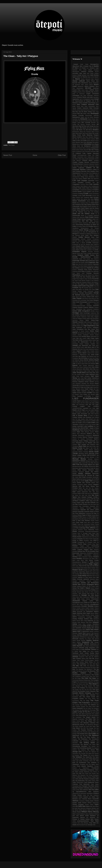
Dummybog (76, 239)
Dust (74, 243)
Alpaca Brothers (89, 86)
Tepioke (97, 660)
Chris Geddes (91, 171)
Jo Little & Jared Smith (82, 364)
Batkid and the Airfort (87, 117)
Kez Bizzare (90, 384)
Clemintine (91, 181)
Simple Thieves (94, 608)
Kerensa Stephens (78, 382)
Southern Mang (81, 630)
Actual (79, 75)
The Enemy (95, 693)
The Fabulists (91, 695)
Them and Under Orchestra (80, 761)
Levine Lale (86, 412)
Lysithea (90, 426)
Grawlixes (96, 309)
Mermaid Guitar (94, 453)
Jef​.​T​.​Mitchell (76, 360)
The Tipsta (89, 754)
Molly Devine (82, 470)
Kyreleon (80, 396)
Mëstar (84, 455)
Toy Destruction (80, 781)
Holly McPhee (87, 327)
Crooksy (81, 194)
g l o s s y (95, 288)
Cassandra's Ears (82, 157)
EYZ (82, 264)
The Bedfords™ (88, 669)
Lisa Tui (75, 419)
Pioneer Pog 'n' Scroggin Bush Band (84, 533)
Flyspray (84, 282)
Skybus (97, 610)
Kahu (97, 374)
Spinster (79, 635)
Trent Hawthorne (89, 782)
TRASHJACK (80, 782)
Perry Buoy (81, 526)
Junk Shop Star (91, 373)
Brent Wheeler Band (78, 142)
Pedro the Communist (84, 524)
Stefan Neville (76, 641)
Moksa (74, 470)
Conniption (95, 190)
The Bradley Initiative (86, 672)
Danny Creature (81, 203)
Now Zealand (82, 497)
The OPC (83, 728)
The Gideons (92, 705)
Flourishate (95, 279)
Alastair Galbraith (79, 81)
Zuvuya (90, 825)
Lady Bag (92, 403)
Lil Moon (96, 416)
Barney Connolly (78, 115)
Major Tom (80, 432)
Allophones (80, 86)
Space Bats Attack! (92, 629)
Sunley (87, 653)
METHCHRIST (92, 455)
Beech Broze (92, 119)
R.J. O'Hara (95, 548)
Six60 (74, 610)
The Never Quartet (78, 726)
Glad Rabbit (90, 300)
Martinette (92, 441)
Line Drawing (87, 417)
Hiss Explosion (77, 327)
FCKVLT (75, 270)
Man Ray (96, 434)
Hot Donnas (81, 333)
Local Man (79, 421)
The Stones (91, 750)
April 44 (82, 99)
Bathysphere (76, 117)
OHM (94, 501)
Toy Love (88, 781)
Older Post (62, 155)
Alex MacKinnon (83, 83)
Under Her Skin (88, 795)
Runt (88, 576)
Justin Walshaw (90, 374)
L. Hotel (96, 396)
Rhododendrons (77, 562)
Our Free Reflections (79, 513)
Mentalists (81, 453)
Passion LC (85, 517)
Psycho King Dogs (93, 544)
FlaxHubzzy (76, 275)
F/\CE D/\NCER (88, 264)
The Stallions (82, 750)
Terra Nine (75, 662)
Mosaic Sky (89, 472)
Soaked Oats (88, 619)
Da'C (82, 197)
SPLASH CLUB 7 (88, 635)
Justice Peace (81, 374)
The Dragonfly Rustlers (92, 688)
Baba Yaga (96, 112)
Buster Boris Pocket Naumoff (80, 150)
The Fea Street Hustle (87, 697)
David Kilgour (76, 208)
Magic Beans (92, 430)
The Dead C (94, 684)
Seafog (93, 590)
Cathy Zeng (81, 159)
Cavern (97, 159)
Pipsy (79, 535)
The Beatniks (80, 669)
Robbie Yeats (95, 568)
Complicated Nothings (86, 190)
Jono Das (93, 369)
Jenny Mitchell (84, 360)
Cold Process (76, 186)
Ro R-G (74, 568)
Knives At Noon (82, 393)
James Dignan (82, 353)
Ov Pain (94, 513)
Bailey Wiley (87, 114)
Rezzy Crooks (94, 560)
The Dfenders (76, 686)
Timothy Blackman (84, 772)
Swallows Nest (85, 655)
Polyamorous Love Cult (88, 537)
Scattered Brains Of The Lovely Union (88, 586)
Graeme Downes (78, 307)
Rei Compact (77, 555)
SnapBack (89, 617)
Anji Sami (83, 95)
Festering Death (77, 271)
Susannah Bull (76, 655)
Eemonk (87, 246)
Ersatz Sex (90, 259)
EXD (87, 262)
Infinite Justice (92, 340)
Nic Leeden (95, 488)
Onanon (85, 504)
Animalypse (76, 95)
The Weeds (76, 759)
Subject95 (75, 648)
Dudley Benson (84, 237)
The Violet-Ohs (87, 757)
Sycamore (82, 657)
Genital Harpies (77, 291)
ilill (79, 340)
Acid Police (90, 73)
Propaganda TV (82, 542)
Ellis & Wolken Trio (89, 250)
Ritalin (97, 566)
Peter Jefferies (91, 528)
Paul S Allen (77, 521)
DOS (97, 230)
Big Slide (96, 126)
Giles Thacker (77, 298)
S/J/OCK (75, 577)
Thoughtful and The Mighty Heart (89, 764)
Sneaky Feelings (78, 619)
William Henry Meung (90, 812)
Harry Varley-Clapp (92, 320)
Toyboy (93, 781)
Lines (93, 417)
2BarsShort (76, 66)
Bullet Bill (80, 146)
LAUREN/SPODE (77, 408)
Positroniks (96, 539)
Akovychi (88, 79)
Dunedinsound (95, 241)
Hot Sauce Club (89, 333)
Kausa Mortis (76, 380)
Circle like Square (77, 179)
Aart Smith (83, 70)
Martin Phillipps (84, 441)
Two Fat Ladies (93, 790)
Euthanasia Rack (93, 261)
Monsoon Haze (93, 470)
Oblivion (79, 499)
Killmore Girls (95, 385)
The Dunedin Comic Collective (86, 691)
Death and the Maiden (81, 214)
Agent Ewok (76, 77)
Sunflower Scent (78, 653)
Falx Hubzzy (84, 266)
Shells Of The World (90, 603)
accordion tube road (79, 73)
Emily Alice (80, 253)
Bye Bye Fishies (94, 150)
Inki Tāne (96, 342)
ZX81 (94, 825)
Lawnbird (85, 408)
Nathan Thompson (78, 484)
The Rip (80, 737)
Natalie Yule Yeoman (84, 483)
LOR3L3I (84, 423)
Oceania (84, 499)
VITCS (90, 803)
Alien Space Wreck (87, 85)
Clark (79, 180)
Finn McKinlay (95, 271)
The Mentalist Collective (88, 723)
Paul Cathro (92, 517)
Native (86, 484)
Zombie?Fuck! (84, 825)
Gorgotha (89, 306)
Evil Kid (78, 262)
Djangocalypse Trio (87, 228)
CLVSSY (88, 183)
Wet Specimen (82, 808)
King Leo (83, 387)
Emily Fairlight (87, 253)
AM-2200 (88, 88)
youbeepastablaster (83, 821)
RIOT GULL (76, 566)
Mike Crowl (82, 463)
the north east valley (90, 726)
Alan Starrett (95, 79)
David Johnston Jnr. (93, 206)
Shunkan (91, 606)
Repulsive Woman (87, 557)
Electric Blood (83, 248)
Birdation (96, 130)
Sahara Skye (92, 577)
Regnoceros (83, 553)
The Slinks (92, 744)
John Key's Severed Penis (84, 367)
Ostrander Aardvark (84, 512)
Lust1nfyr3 (80, 426)
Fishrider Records (92, 273)
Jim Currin (84, 362)
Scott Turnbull (95, 588)
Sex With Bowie (93, 595)
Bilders (78, 128)
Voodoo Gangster (78, 805)
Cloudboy (81, 183)
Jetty (80, 362)
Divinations (87, 225)
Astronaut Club (93, 104)
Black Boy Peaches (85, 132)
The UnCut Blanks (93, 755)
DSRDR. (75, 237)
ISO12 (79, 347)
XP (78, 819)
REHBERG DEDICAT (93, 553)
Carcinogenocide (82, 155)
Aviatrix (79, 108)
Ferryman (96, 270)
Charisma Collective (89, 164)
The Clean (11, 145)
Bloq (84, 137)
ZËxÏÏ (78, 825)
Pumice (75, 546)
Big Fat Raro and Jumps (86, 126)
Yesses (96, 819)
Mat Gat (85, 443)
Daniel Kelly (90, 201)
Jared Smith (95, 355)
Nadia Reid (89, 481)
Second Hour (81, 592)
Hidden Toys (80, 326)
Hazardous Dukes (92, 322)
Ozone (80, 515)
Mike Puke (76, 464)
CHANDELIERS (94, 162)
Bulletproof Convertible (91, 146)
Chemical (86, 166)
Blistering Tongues (93, 135)
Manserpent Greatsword (85, 435)
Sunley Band (94, 653)
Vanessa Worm (87, 799)
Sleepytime (89, 612)
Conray (84, 192)
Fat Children (76, 268)
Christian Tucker (94, 175)
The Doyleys (81, 688)
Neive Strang (90, 486)
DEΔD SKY (95, 219)
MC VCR (93, 448)
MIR (83, 466)
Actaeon (75, 75)
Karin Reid (81, 378)
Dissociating (79, 225)
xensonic (93, 817)
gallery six (81, 289)
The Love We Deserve (93, 715)
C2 (73, 153)
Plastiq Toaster (77, 537)
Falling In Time (76, 266)
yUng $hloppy (84, 823)
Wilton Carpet (76, 814)
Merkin (86, 453)
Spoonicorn (76, 637)
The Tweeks (84, 755)
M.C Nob (96, 426)
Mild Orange (84, 465)
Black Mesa (76, 133)
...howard (75, 64)
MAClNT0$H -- (85, 428)
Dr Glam (83, 232)
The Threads (82, 754)
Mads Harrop (84, 430)
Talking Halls (85, 658)
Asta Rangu (92, 103)
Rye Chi (92, 576)
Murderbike (96, 477)
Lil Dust (90, 416)
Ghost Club (91, 297)
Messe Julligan (77, 455)
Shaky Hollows (86, 599)
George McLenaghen (86, 293)
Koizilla (89, 393)
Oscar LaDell (94, 510)
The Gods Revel (91, 707)
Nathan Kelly (95, 483)
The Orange (90, 728)
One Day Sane (92, 504)
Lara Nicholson (80, 405)
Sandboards (76, 583)
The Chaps (78, 678)
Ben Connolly (86, 123)
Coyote (89, 192)
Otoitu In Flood (94, 512)
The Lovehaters (77, 717)
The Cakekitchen (86, 675)
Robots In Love (88, 570)
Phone (75, 531)
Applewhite (76, 99)
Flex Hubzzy (95, 275)
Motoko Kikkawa (84, 473)
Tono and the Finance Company (85, 779)
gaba (74, 289)
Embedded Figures (79, 251)
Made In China (94, 428)
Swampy (75, 657)
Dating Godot (91, 205)
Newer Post (8, 155)
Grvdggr (76, 313)
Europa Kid (84, 261)
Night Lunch (76, 492)
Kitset (74, 391)
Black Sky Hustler (94, 133)
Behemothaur (89, 121)
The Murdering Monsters (92, 725)
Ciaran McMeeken (90, 177)
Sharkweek (76, 601)
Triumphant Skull (77, 786)
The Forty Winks (90, 699)
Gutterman (93, 313)
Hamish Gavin (90, 315)
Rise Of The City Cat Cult (87, 566)
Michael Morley (79, 459)
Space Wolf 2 (77, 631)
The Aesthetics (81, 664)
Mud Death (82, 477)
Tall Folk (92, 658)
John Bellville (92, 364)
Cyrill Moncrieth (87, 195)
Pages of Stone (87, 515)
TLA (77, 773)
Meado (91, 450)
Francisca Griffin (94, 284)
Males (97, 432)
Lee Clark (92, 408)
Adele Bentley (94, 75)
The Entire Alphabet (79, 695)
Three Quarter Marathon (85, 766)
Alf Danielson (76, 85)
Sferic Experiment (84, 597)
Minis (94, 465)
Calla (84, 153)
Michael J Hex (94, 457)
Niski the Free (89, 494)
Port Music (86, 539)
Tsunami (80, 788)
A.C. (88, 68)
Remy (80, 557)
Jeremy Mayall (94, 360)
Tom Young (89, 775)
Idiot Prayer (91, 338)
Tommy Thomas (87, 777)
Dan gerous (84, 199)
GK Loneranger (82, 300)
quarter (90, 548)
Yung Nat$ (92, 823)
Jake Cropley (91, 351)
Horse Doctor (85, 331)
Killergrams (88, 385)
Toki (80, 773)
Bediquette (84, 119)
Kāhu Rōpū (76, 376)
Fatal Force (84, 268)
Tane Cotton (81, 660)
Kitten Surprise (82, 391)
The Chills (85, 678)
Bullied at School (77, 148)
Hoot (97, 329)
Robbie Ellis (80, 568)
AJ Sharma (84, 77)
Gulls (81, 313)
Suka (83, 649)
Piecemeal (81, 531)
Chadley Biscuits (84, 162)
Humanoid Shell (77, 336)
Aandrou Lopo (94, 68)
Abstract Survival (87, 72)
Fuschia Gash (88, 288)
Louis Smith (91, 423)
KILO (79, 387)
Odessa (89, 499)
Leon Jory (88, 410)
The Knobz (93, 710)
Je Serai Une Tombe (93, 358)
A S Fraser (82, 68)
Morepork (81, 472)
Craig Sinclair (95, 192)
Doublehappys (76, 232)
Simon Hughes (85, 608)
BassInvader (89, 115)
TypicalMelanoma (81, 792)
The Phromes (84, 732)
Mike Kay (88, 463)
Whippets (89, 808)
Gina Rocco (85, 298)
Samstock (82, 581)
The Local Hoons (81, 715)
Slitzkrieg (80, 613)
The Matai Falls (90, 719)
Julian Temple (95, 371)
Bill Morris (89, 130)
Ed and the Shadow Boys (86, 244)
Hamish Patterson (81, 317)
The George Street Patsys (80, 705)
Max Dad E (90, 446)
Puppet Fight (85, 546)
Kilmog (75, 387)
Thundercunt (76, 770)
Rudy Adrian (82, 575)
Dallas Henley (76, 199)
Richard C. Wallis (88, 562)
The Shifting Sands (87, 743)
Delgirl (79, 219)
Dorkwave (92, 230)
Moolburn (75, 472)
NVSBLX (96, 497)
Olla (74, 504)
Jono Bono (86, 369)
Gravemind (90, 309)
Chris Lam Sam (85, 173)
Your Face (95, 821)
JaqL (89, 355)
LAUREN (96, 406)
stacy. (94, 637)
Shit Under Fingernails (83, 604)
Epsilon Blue (94, 255)
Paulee (93, 521)
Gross (97, 311)
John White (95, 367)
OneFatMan (86, 506)
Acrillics (97, 73)
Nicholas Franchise (78, 490)
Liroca (97, 417)
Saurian (84, 585)
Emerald (90, 252)
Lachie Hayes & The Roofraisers (90, 401)
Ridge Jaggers (94, 564)
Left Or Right (81, 410)
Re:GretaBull (91, 551)
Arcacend (87, 99)
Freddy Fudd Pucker (79, 286)
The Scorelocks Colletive (87, 741)
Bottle (85, 141)
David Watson (90, 210)
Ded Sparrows (81, 217)
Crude (86, 193)
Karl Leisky (88, 378)
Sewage (84, 595)
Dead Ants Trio (89, 212)
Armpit (96, 99)
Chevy (97, 166)
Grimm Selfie (77, 311)
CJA (74, 180)
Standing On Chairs (85, 639)
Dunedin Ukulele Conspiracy (90, 239)
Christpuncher (76, 177)
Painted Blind (95, 515)
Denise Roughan (87, 219)
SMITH (75, 617)
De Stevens (79, 212)
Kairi (92, 376)
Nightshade (85, 492)
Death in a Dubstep (87, 215)
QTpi (86, 548)
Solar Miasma (81, 622)
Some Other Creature (85, 624)
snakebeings (82, 617)
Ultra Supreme (93, 792)
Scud (74, 590)
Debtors (75, 217)
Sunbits (97, 651)
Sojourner (90, 621)
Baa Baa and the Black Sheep (82, 112)
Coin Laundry (94, 184)
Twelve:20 (96, 788)
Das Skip (84, 205)
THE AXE (83, 666)
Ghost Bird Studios (81, 297)
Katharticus (95, 378)
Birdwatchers (76, 132)
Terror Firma (89, 662)
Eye (74, 264)
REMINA (75, 557)
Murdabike (89, 477)
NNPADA (96, 494)
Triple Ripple (95, 784)
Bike (74, 128)
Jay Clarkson (82, 356)
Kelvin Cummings (86, 380)
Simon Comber (77, 608)
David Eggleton (84, 206)
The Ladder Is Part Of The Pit (86, 711)
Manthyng (96, 435)
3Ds (81, 66)
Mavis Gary (82, 446)
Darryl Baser (95, 203)
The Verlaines (77, 757)
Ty (73, 792)
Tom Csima (85, 773)
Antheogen (90, 95)
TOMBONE (79, 777)
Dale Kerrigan (94, 197)
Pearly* (75, 524)
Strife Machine (77, 646)
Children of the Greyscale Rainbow (86, 169)
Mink (97, 465)
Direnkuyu (85, 223)
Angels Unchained (92, 94)
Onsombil (92, 506)
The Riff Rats (84, 735)
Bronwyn (90, 142)
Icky (77, 338)
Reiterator (96, 555)
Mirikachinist (92, 466)
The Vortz (96, 757)
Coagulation (76, 184)
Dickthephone (77, 221)
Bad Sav (80, 114)
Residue (79, 558)
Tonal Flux (95, 777)
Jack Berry (88, 347)
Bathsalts (96, 115)
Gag (77, 289)
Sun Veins (90, 651)
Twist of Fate (76, 790)
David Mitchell (81, 210)
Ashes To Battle (83, 103)
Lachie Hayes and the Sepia (80, 403)
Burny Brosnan (87, 148)
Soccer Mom (80, 621)
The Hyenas (76, 710)
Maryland (79, 443)
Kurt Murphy (91, 394)
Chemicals (92, 166)
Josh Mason (79, 371)
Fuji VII (81, 288)
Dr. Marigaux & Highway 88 (86, 234)
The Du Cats (88, 690)
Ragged (86, 550)
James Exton (91, 353)
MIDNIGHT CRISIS (79, 461)
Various (75, 801)
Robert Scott (77, 570)
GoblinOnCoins (92, 302)
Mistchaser (75, 468)
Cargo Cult (91, 155)
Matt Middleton (91, 445)
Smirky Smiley (95, 615)
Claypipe (84, 180)
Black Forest (95, 132)
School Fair (76, 588)
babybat (75, 114)
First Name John (78, 273)
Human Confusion (83, 335)
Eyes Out (78, 264)
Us (90, 797)
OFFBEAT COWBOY (79, 501)
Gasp (93, 289)
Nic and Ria (87, 488)
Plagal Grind (95, 535)
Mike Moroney (95, 463)
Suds (74, 649)
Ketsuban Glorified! (81, 384)
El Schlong (96, 246)
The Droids (76, 690)
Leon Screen (95, 410)
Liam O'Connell (82, 414)
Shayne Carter (88, 601)
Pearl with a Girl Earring (91, 522)
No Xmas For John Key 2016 (82, 495)
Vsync (97, 804)
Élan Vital (75, 248)
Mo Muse (96, 468)
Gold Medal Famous (89, 304)
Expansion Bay (94, 262)
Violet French (82, 803)
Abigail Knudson (93, 70)
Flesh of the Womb (86, 275)
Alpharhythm (80, 88)
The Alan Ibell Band (93, 664)
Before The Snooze (80, 121)
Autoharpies (92, 106)
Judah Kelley (87, 371)
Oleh (97, 503)
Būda (93, 144)
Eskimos (96, 259)
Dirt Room (92, 223)
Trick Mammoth (84, 784)
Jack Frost (83, 349)
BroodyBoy (96, 142)
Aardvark (75, 70)
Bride (85, 142)
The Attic (76, 666)
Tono (74, 779)
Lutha (85, 426)
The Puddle (92, 734)
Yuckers (75, 823)
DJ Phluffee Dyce (92, 226)
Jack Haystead (90, 349)
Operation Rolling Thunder (82, 508)
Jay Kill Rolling (83, 358)
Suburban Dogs (83, 648)
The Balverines (91, 666)
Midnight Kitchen (90, 461)
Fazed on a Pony (93, 268)
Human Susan (94, 335)
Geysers (93, 295)
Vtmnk (74, 806)
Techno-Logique (89, 660)
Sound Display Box (88, 628)
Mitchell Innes (82, 468)
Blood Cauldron (77, 137)
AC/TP (97, 72)
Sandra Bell (76, 585)
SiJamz (96, 606)
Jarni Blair (75, 356)
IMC (81, 340)
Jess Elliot (75, 362)
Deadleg (96, 212)
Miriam (86, 466)
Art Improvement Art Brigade (82, 101)
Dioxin (80, 223)
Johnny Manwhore (77, 369)
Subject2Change (94, 646)
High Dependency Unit (91, 326)
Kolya (94, 393)
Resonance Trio (87, 559)
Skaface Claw (83, 610)
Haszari (75, 322)
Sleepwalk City (81, 612)
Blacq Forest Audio (79, 135)
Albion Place (90, 81)
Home (35, 155)
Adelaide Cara (86, 75)
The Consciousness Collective (85, 682)
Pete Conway (92, 526)
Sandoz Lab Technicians (90, 583)
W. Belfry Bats (81, 806)
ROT (81, 574)
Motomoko (95, 474)
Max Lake (96, 446)
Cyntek (80, 195)
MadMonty (76, 430)
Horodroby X (76, 331)
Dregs (83, 235)
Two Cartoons (84, 790)
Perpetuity (75, 526)
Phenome (91, 530)
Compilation (76, 190)
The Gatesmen (95, 703)
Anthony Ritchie (82, 97)
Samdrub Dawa (94, 579)
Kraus (85, 394)
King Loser (90, 387)
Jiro (96, 362)
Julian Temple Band (79, 373)
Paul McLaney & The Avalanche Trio (89, 519)
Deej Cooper (89, 217)
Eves (74, 262)
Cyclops (75, 195)
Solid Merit (89, 622)
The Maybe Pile (90, 721)
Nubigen (90, 497)
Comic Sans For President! (90, 188)
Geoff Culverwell (88, 291)
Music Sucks (76, 479)
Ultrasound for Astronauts (79, 793)
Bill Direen (83, 128)
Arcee (92, 99)
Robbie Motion (87, 568)
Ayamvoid (83, 110)
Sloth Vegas (86, 613)
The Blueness (91, 671)
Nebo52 (90, 484)
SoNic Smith (87, 626)
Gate (97, 289)
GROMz (93, 311)
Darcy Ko (88, 203)
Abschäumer (76, 72)
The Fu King (85, 701)
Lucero (87, 425)
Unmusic (75, 797)
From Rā (96, 286)
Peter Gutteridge (80, 528)
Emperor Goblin (83, 255)
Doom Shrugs (84, 230)
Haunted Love (82, 322)
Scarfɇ (74, 586)
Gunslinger (87, 313)
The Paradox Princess (85, 730)
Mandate (75, 435)
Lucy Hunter (92, 425)
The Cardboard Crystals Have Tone (82, 677)
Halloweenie (83, 315)
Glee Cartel (76, 302)
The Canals (95, 675)
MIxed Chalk (90, 468)
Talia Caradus (77, 658)
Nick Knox (87, 490)
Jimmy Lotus (91, 362)
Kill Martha (82, 385)
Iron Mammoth (83, 345)
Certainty (96, 161)
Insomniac (75, 344)
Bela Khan (96, 121)
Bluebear (96, 137)
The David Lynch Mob (82, 684)
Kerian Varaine (89, 382)
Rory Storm (86, 572)
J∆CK (83, 347)
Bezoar (94, 124)
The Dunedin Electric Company (86, 692)
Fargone (96, 266)
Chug (82, 177)
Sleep (74, 612)
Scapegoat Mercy (93, 585)
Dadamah (87, 197)
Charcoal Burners (78, 164)
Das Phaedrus (77, 205)
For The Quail (79, 284)
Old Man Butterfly (90, 503)
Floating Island (91, 277)
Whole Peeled (77, 812)
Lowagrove (81, 425)
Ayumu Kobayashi (91, 110)
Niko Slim (92, 492)
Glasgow (96, 300)
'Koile (82, 64)
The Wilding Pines (84, 759)
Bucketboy (88, 144)
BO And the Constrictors (79, 139)
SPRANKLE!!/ (83, 637)
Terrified (82, 662)
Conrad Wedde (77, 192)
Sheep (82, 603)
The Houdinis (95, 708)
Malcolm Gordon (89, 432)
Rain (91, 550)
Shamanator (95, 599)
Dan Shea (91, 199)
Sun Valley (83, 651)
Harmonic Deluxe (78, 320)
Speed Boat (82, 633)
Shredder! (84, 606)
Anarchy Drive (81, 92)
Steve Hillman (77, 642)
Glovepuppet (84, 302)
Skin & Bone (91, 610)
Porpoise (80, 539)
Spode (97, 635)
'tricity (87, 64)
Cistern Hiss (87, 179)
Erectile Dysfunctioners (82, 257)
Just (75, 374)
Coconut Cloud (84, 184)
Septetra (96, 592)
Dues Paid (95, 237)
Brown (74, 144)
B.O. (97, 110)
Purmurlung (95, 546)
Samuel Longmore (93, 581)
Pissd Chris (86, 535)
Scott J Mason (85, 588)
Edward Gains (80, 246)
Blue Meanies (90, 137)
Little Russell (89, 419)
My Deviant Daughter (86, 479)
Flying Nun (79, 282)
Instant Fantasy (84, 344)
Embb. (97, 250)
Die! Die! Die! (87, 221)
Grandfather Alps (81, 309)
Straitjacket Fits (88, 642)
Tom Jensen (92, 773)
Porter (91, 539)
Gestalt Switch (85, 295)
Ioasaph (75, 345)
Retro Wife (84, 560)
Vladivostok (96, 803)
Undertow (96, 795)
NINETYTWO (81, 494)
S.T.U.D (97, 576)
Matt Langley (82, 445)
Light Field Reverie (93, 414)
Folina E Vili (90, 282)
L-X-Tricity (88, 396)
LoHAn (93, 421)
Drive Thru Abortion (92, 235)
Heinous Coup (85, 324)
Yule (79, 823)
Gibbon (97, 297)
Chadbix (75, 162)
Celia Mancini (77, 161)
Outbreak (88, 513)
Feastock (80, 270)
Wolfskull (91, 814)
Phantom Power (83, 530)
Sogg (85, 621)
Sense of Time (89, 592)
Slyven (92, 613)
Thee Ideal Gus (94, 759)
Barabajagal (95, 113)
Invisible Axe (95, 344)
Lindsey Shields (77, 417)
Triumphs (85, 786)
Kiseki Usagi (89, 389)
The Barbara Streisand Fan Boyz (87, 668)
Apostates (96, 97)
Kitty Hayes (91, 391)
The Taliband (92, 752)
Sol (95, 621)
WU (87, 817)
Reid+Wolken (88, 555)
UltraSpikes (90, 793)
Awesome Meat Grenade (91, 108)
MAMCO (89, 434)
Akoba (83, 79)
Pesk (86, 526)
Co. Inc (96, 183)
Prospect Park (92, 542)
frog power (90, 286)
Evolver (83, 262)
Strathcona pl (94, 644)
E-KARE (89, 243)
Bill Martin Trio (81, 130)
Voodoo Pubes (89, 805)
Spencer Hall (90, 633)
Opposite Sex (85, 510)
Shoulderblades (77, 606)
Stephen (83, 641)
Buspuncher (95, 148)
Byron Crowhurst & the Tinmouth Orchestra (84, 151)
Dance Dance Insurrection (86, 200)
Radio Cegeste (77, 550)
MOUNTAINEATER (78, 475)
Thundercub (95, 768)
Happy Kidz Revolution (93, 318)
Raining (80, 551)
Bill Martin (90, 128)
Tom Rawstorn (82, 775)
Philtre (97, 530)
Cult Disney (96, 194)
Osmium (75, 512)
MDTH (86, 450)
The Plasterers (92, 732)
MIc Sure (86, 457)
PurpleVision (76, 548)
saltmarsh (86, 579)
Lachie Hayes (77, 401)
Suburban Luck (94, 648)
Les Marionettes (77, 412)
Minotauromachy (77, 466)
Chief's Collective (78, 168)
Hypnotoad (94, 336)
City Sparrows (95, 179)
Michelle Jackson (93, 459)
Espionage (76, 261)
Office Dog (89, 501)
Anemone (82, 94)
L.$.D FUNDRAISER (86, 398)
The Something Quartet (84, 748)
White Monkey (83, 810)
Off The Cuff (95, 499)
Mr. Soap (96, 475)
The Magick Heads (89, 717)
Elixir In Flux (80, 250)
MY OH (94, 479)
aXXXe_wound (76, 110)
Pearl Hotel (80, 522)
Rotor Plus (86, 574)
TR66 (97, 781)
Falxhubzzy (91, 266)
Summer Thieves (90, 649)
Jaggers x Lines (81, 351)
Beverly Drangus (86, 124)
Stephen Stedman (92, 640)
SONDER (80, 626)
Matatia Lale (92, 443)
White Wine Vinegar (93, 810)
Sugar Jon (78, 649)
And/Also (96, 92)
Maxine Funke (77, 448)
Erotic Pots (82, 259)
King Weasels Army (78, 389)
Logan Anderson (87, 421)
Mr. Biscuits (88, 475)
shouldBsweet (94, 604)
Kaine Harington (85, 376)
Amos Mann (85, 90)
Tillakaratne (83, 770)
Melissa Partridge (83, 452)
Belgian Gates (76, 123)
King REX (96, 387)
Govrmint (96, 306)
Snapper (96, 617)
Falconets (96, 264)
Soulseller (78, 628)
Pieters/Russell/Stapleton (92, 531)
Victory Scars (90, 801)
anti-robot (90, 97)
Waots (88, 806)
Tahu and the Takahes (92, 657)
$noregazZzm (95, 64)
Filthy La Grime (86, 271)
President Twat (88, 541)
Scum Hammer (80, 590)
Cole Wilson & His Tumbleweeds (90, 186)
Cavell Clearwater (90, 159)
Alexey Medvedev (94, 83)
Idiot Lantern (83, 338)
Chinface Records (81, 171)
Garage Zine (88, 289)
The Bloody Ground (81, 671)
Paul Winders (86, 521)
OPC (97, 506)
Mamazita (83, 434)
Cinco (97, 177)
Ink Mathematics (83, 342)
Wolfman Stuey (84, 814)
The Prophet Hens (82, 734)
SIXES (78, 610)
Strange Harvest (83, 644)
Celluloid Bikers (87, 161)
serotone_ (75, 594)
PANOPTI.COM (77, 517)
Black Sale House (84, 133)
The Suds (85, 752)
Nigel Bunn (95, 490)
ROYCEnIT (93, 574)
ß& (91, 637)
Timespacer (91, 770)
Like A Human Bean (80, 415)
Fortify (86, 284)
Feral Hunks (88, 270)
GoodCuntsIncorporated (79, 306)
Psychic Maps (82, 544)
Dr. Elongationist (91, 232)
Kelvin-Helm (95, 380)
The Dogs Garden (87, 686)
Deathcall (96, 215)
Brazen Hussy (95, 141)
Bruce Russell (80, 144)
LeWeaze (92, 412)
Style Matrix (86, 646)
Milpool (90, 465)
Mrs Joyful (75, 477)
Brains (89, 141)
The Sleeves (84, 744)
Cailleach (78, 153)
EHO (91, 246)
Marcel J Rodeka (77, 437)
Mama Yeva (76, 434)
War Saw (92, 806)
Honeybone (80, 329)
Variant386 (95, 799)
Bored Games (91, 139)
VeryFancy (82, 801)
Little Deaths (81, 419)
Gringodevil (86, 311)
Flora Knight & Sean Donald (84, 279)
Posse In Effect (78, 541)
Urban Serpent (83, 797)
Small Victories (86, 615)
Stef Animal (95, 639)
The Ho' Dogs (87, 708)
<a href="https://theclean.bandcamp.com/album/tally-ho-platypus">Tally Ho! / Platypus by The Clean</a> (35, 132)
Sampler (75, 581)
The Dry (82, 690)
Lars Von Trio (90, 405)
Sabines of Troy (83, 577)
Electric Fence (92, 248)
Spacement (86, 631)
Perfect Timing (95, 524)
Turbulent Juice (88, 788)
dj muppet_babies (81, 226)
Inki (91, 342)
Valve (80, 799)
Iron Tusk (92, 345)
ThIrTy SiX (92, 761)
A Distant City (87, 66)
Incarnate (86, 340)
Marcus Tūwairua (88, 437)
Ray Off (85, 551)
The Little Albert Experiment (84, 714)
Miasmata (80, 457)
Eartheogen (96, 243)
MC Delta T (87, 448)
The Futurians (84, 703)
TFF (95, 662)
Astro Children (82, 104)
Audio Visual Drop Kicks (80, 106)
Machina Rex (76, 428)
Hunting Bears (86, 336)
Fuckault (75, 288)
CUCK (90, 194)
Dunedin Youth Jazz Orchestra (81, 241)
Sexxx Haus (76, 597)
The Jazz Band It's (84, 710)
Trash (74, 782)
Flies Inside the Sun (79, 277)
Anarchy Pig (89, 92)
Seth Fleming (82, 594)
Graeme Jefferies (89, 307)
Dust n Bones (81, 243)
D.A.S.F (94, 195)
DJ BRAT (94, 225)
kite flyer (96, 389)
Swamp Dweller (94, 655)
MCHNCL (80, 450)
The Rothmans (83, 739)
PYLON (82, 548)
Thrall (74, 766)
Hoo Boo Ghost (90, 329)
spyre (89, 637)
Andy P (75, 94)
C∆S (97, 151)
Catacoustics (91, 157)
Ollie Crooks (79, 504)
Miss (97, 466)
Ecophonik (75, 244)
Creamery (75, 194)
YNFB (74, 821)
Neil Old (81, 486)
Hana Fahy (90, 317)
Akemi (78, 79)
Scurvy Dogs (87, 590)
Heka (91, 324)
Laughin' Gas (85, 406)
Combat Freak (77, 188)
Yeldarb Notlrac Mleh (87, 819)
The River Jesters (90, 737)
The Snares (92, 746)
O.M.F (74, 499)
